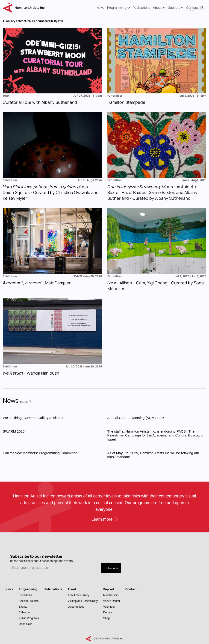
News (100, 8)
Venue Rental (112, 601)
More (25, 402)
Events (23, 607)
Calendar (24, 612)
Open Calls (25, 624)
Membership (111, 595)
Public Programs (29, 618)
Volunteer (109, 607)
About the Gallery (78, 595)
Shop (106, 618)
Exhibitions (25, 595)
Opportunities (76, 607)
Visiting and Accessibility (83, 601)
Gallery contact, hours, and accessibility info (34, 21)
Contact (192, 8)
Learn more (102, 519)
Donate (108, 612)
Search (202, 8)
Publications (141, 8)
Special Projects (29, 601)
